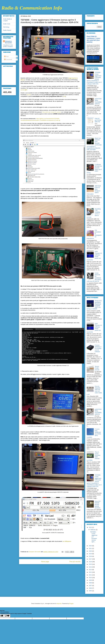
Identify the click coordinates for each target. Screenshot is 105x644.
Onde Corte (7, 24)
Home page (45, 562)
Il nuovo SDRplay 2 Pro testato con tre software (98, 348)
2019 (91, 554)
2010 (91, 578)
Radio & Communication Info (32, 8)
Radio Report (7, 30)
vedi (64, 96)
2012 (91, 572)
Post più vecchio (75, 562)
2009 (91, 580)
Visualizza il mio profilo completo (8, 46)
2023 (91, 527)
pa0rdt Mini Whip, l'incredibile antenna (98, 101)
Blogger (71, 604)
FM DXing (6, 27)
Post (6, 56)
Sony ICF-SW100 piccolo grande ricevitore (98, 505)
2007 (91, 586)
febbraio (93, 530)
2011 (91, 575)
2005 (91, 591)
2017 (91, 559)
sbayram (59, 604)
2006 (91, 588)
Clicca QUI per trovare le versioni (51, 112)
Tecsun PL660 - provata (97, 368)
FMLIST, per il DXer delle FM (98, 120)
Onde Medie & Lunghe (7, 20)
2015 (91, 564)
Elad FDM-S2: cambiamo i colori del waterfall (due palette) (93, 39)
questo (29, 95)
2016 (91, 562)
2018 (91, 556)
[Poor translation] (7, 616)
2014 (91, 567)
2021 (91, 548)
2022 (91, 546)
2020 (91, 551)
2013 (91, 570)
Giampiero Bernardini (8, 42)
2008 (91, 583)
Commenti (8, 59)
